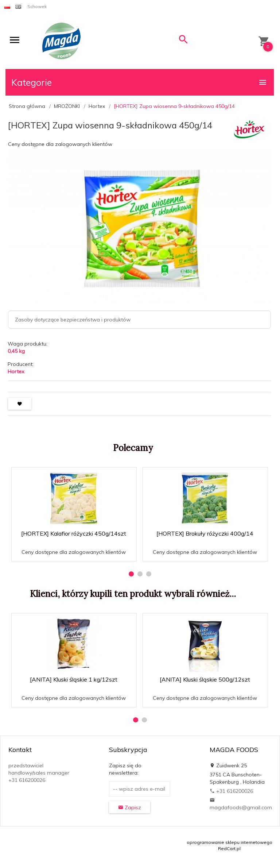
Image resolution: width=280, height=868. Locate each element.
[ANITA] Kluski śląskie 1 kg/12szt (74, 679)
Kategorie (139, 82)
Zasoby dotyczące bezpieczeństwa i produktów (73, 320)
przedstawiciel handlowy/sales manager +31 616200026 (39, 773)
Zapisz (130, 807)
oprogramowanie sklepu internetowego (230, 842)
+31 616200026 (231, 791)
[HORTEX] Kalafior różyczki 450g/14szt (74, 533)
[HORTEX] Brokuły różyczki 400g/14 (205, 533)
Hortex (16, 371)
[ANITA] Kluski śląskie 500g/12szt (205, 679)
